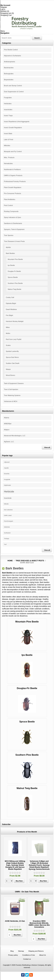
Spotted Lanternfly (12, 351)
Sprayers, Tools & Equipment (14, 229)
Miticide (6, 504)
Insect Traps (8, 116)
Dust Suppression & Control (14, 92)
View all (47, 447)
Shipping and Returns (36, 951)
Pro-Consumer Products (13, 193)
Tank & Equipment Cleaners (14, 383)
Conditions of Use (29, 955)
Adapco (7, 430)
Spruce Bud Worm (12, 357)
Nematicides (8, 163)
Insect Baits (8, 134)
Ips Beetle (11, 265)
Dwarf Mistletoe (11, 309)
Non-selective (8, 510)
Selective (7, 527)
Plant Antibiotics (10, 199)
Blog (12, 951)
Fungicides (8, 98)
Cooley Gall (10, 297)
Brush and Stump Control (13, 86)
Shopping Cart (6, 15)
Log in (3, 9)
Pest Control (8, 205)
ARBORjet (8, 424)
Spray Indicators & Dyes (13, 217)
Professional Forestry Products (15, 181)
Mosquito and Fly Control (13, 151)
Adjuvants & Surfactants (12, 56)
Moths (8, 333)
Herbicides (8, 104)
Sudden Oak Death (13, 363)
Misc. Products (9, 157)
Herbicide (9, 491)
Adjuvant (7, 462)
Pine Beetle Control (11, 50)
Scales (8, 345)
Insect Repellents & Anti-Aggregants (17, 122)
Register (4, 7)
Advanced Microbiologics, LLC (15, 436)
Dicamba (7, 474)
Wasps (8, 369)
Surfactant (7, 533)
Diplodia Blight (11, 303)
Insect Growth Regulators (13, 128)
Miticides (7, 145)
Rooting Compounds (11, 211)
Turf (5, 544)
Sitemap (21, 951)
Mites (8, 327)
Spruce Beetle (13, 277)
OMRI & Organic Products (13, 175)
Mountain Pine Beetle (15, 259)
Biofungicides (9, 74)
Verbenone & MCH (11, 401)
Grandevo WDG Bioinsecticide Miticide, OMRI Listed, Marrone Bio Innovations (39, 924)
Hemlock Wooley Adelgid (15, 321)
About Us (43, 955)
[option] (15, 861)
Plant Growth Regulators (13, 187)
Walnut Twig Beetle (15, 289)
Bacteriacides (9, 68)
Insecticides (8, 110)
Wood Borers (11, 375)
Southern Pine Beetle (15, 283)
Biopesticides (9, 80)
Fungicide (7, 479)
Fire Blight (10, 315)
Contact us (27, 959)
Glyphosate (7, 485)
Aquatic (6, 468)
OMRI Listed (8, 515)
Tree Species (9, 235)
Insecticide (8, 498)
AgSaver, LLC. (9, 442)
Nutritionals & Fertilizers (12, 169)
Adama (7, 418)
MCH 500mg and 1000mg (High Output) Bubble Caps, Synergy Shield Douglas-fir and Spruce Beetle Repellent (15, 865)
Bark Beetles (10, 253)
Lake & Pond (9, 139)
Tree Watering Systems (12, 395)
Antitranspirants (10, 62)
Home (10, 561)
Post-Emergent (8, 521)
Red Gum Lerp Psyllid (14, 339)
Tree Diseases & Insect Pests (14, 241)
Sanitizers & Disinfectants (13, 223)
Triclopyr (7, 539)
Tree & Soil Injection (11, 389)
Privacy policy (13, 955)
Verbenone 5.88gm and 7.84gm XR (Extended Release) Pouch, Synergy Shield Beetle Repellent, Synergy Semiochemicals (39, 865)
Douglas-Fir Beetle (14, 271)
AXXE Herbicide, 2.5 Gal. (15, 921)
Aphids (8, 247)
